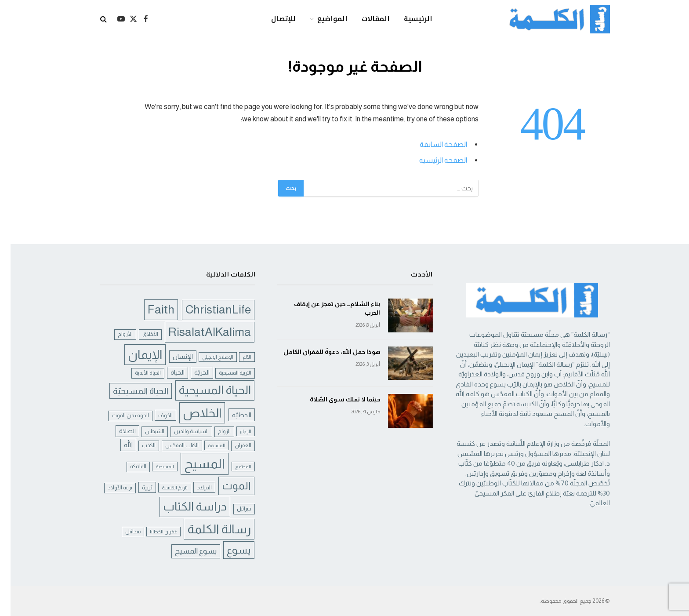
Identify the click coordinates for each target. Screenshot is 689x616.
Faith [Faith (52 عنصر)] (150, 309)
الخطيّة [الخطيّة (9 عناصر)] (231, 415)
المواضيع (322, 19)
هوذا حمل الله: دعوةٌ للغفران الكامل (321, 352)
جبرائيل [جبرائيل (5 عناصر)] (234, 509)
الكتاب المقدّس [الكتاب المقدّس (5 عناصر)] (171, 445)
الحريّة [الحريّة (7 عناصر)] (191, 372)
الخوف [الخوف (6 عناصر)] (155, 415)
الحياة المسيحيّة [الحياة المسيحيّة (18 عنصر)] (130, 391)
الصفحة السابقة (433, 144)
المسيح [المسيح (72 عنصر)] (194, 464)
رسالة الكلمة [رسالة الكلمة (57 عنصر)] (209, 529)
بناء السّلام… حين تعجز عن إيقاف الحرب (326, 308)
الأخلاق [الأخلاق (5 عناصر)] (140, 334)
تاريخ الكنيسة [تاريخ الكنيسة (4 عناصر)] (164, 488)
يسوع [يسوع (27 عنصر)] (228, 550)
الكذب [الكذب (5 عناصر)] (138, 445)
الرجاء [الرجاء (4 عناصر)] (235, 431)
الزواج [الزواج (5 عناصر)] (214, 431)
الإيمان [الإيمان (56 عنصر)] (134, 355)
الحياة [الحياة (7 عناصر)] (167, 372)
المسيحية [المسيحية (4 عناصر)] (154, 467)
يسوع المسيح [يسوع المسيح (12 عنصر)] (185, 551)
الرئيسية (408, 19)
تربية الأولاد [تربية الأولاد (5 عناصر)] (109, 488)
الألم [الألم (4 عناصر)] (236, 357)
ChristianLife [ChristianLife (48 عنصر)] (208, 310)
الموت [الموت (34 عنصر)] (226, 486)
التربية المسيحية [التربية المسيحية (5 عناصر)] (225, 373)
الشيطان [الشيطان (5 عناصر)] (144, 431)
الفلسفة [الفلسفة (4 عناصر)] (206, 445)
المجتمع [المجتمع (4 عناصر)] (233, 467)
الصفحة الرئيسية (433, 160)
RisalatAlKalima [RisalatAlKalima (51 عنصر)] (199, 332)
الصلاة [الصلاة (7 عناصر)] (117, 431)
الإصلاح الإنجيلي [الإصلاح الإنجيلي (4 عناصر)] (207, 357)
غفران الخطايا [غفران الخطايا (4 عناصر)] (153, 532)
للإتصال (273, 19)
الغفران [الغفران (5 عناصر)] (232, 445)
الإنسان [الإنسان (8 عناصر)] (172, 357)
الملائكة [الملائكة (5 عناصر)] (128, 467)
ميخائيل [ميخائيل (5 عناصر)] (122, 532)
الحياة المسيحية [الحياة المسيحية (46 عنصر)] (204, 390)
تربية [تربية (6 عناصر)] (137, 487)
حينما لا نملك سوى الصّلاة (334, 399)
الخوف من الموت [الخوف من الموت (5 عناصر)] (120, 416)
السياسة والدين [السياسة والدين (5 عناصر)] (181, 431)
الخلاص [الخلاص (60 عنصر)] (192, 413)
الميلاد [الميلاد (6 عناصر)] (194, 487)
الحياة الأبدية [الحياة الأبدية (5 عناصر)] (137, 373)
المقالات (365, 19)
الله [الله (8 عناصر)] (118, 445)
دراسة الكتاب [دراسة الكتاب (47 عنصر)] (184, 507)
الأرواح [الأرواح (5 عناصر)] (115, 334)
